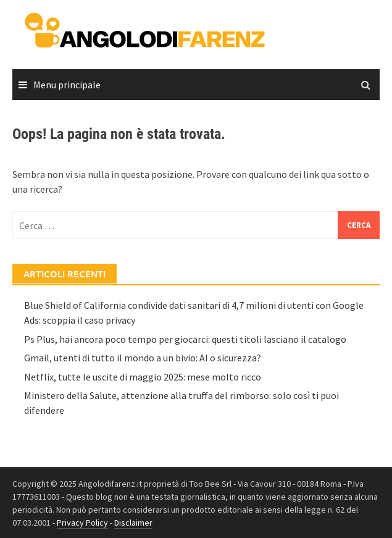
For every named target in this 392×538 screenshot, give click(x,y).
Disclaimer (133, 523)
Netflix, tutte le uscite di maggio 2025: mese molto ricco (143, 377)
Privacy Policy (82, 523)
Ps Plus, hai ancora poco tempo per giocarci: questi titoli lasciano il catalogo (185, 339)
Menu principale (67, 85)
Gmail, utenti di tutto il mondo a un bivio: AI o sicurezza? (143, 358)
